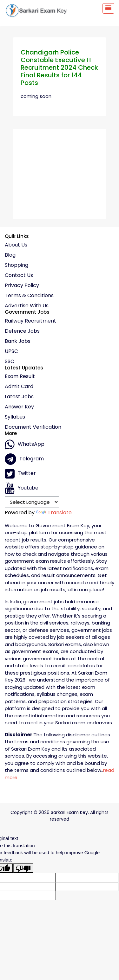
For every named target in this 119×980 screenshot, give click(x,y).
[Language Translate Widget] (32, 502)
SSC (10, 362)
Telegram (24, 459)
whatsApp (25, 445)
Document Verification (33, 427)
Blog (10, 255)
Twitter (20, 474)
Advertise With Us (27, 306)
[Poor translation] (23, 868)
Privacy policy (22, 285)
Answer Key (19, 407)
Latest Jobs (19, 397)
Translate (54, 512)
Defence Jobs (22, 331)
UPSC (11, 351)
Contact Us (19, 275)
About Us (16, 245)
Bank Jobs (18, 341)
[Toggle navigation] (108, 8)
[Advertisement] (60, 171)
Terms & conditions (29, 296)
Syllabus (15, 417)
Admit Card (19, 387)
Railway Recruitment (30, 321)
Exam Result (20, 376)
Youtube (22, 488)
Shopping (17, 265)
